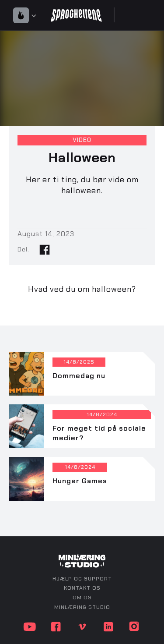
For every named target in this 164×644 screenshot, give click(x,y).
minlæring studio (82, 607)
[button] (27, 15)
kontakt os (82, 588)
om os (82, 598)
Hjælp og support (82, 579)
